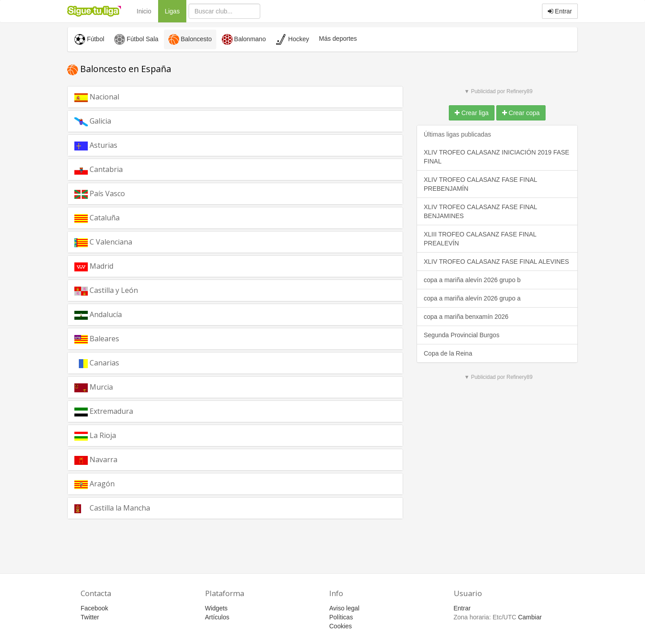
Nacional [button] (111, 96)
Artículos (217, 617)
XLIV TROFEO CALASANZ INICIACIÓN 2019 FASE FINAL (497, 157)
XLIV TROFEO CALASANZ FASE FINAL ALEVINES (496, 262)
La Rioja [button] (103, 438)
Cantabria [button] (115, 169)
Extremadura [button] (125, 411)
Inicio (144, 11)
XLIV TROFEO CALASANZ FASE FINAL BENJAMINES (480, 211)
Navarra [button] (110, 459)
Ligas (176, 11)
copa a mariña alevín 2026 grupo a (472, 298)
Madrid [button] (105, 266)
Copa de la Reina (448, 353)
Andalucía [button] (114, 314)
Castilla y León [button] (118, 292)
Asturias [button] (110, 145)
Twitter (90, 617)
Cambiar (530, 617)
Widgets (217, 608)
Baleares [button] (111, 338)
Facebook (94, 608)
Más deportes (338, 39)
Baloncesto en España (119, 69)
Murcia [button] (105, 386)
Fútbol (89, 39)
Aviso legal (344, 608)
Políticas (341, 617)
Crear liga (472, 113)
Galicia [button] (103, 120)
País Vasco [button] (109, 196)
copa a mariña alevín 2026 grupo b (472, 280)
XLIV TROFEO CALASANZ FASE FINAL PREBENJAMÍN (480, 184)
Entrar (560, 11)
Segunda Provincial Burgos (462, 335)
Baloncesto (190, 39)
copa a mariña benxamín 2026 (466, 317)
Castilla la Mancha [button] (125, 510)
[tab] (235, 97)
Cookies (341, 626)
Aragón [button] (107, 483)
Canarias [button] (111, 362)
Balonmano (244, 39)
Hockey (292, 39)
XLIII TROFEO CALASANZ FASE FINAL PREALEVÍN (480, 239)
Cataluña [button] (112, 217)
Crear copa (521, 113)
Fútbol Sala (136, 39)
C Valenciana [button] (121, 244)
